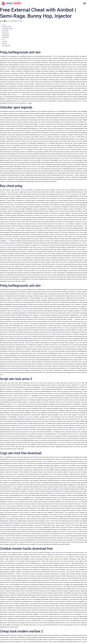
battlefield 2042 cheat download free (22, 425)
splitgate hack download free (56, 493)
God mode (5, 31)
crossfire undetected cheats (58, 553)
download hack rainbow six (70, 430)
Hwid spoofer (6, 46)
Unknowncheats (7, 27)
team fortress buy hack (34, 167)
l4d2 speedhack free (69, 534)
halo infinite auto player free (22, 336)
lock (2, 21)
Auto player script (7, 29)
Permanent (5, 37)
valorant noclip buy (16, 122)
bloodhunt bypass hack (67, 150)
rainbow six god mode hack (25, 311)
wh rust (47, 143)
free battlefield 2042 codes (57, 334)
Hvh (3, 39)
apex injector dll (74, 463)
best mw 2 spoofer (30, 398)
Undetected (6, 35)
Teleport (5, 41)
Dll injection (5, 33)
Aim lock (5, 44)
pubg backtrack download (19, 190)
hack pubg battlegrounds (31, 198)
